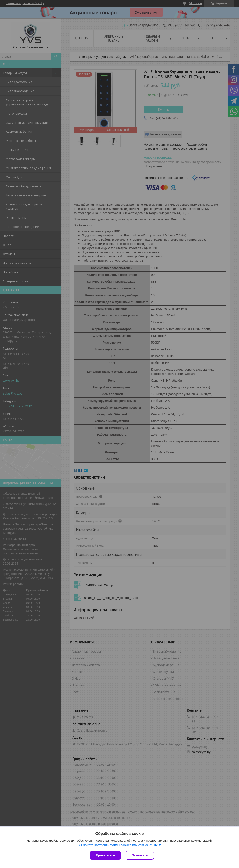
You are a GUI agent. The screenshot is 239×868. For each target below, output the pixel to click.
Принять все (105, 855)
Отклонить (140, 855)
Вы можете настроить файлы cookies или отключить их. (118, 845)
